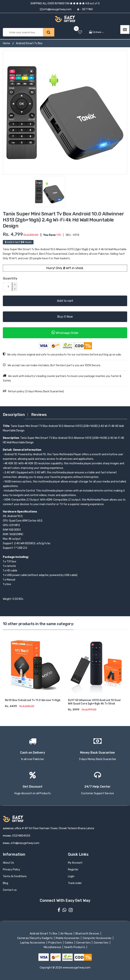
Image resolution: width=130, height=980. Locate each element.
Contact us (10, 890)
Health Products (75, 947)
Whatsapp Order (65, 332)
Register (73, 870)
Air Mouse (67, 934)
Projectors (55, 943)
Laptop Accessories (33, 943)
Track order (75, 883)
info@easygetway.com (56, 9)
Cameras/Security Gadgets (35, 938)
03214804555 (21, 836)
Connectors (101, 943)
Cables (69, 943)
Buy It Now (65, 317)
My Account (75, 863)
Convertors (84, 943)
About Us (8, 863)
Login (71, 876)
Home (6, 43)
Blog (5, 883)
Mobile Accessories (68, 938)
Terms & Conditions (15, 876)
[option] (65, 112)
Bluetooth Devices (88, 934)
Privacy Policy (11, 870)
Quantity (10, 278)
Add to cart (65, 301)
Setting (85, 9)
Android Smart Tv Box (29, 43)
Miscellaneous (53, 947)
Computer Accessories (97, 938)
